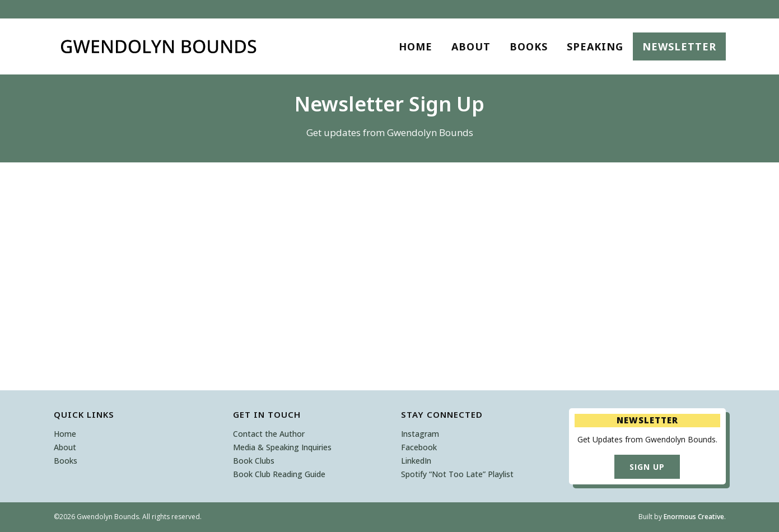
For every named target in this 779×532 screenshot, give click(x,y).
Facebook (419, 447)
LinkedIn (416, 461)
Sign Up (647, 467)
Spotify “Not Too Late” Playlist (457, 474)
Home (65, 434)
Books (66, 461)
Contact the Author (269, 434)
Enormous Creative (694, 517)
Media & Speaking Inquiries (282, 447)
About (65, 447)
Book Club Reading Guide (279, 474)
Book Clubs (254, 461)
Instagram (420, 434)
